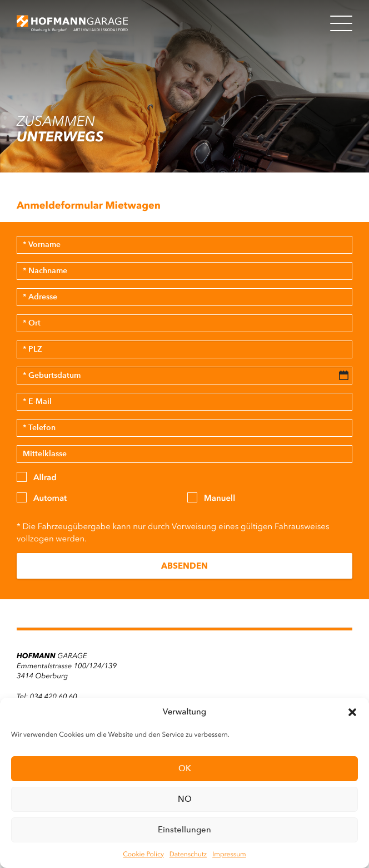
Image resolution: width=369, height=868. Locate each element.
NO (185, 799)
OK (185, 768)
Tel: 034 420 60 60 (47, 697)
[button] (352, 712)
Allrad (45, 477)
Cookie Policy (143, 854)
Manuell (220, 498)
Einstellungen (184, 830)
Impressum (229, 854)
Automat (50, 498)
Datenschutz (188, 854)
